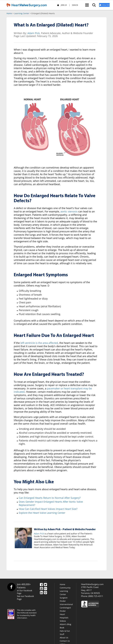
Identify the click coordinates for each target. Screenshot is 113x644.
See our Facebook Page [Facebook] (25, 598)
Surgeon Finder (64, 599)
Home (9, 13)
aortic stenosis (69, 211)
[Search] (96, 5)
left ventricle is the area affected (39, 343)
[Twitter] (45, 585)
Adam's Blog (65, 624)
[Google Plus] (45, 589)
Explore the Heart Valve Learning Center (42, 513)
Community (65, 588)
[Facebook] (41, 585)
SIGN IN (75, 5)
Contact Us (65, 641)
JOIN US (62, 5)
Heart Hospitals (64, 616)
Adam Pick (33, 33)
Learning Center (22, 13)
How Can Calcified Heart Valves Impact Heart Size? (48, 509)
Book (62, 628)
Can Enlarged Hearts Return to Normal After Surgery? (50, 498)
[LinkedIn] (41, 593)
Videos (63, 621)
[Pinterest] (45, 593)
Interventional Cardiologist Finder (66, 608)
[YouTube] (41, 589)
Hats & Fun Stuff (65, 633)
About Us (64, 638)
